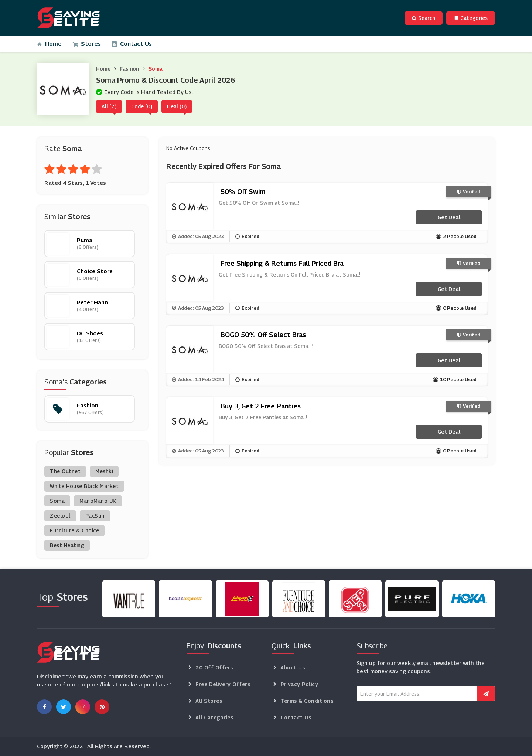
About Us (293, 667)
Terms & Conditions (307, 701)
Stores (87, 44)
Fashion (129, 69)
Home (49, 44)
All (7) (109, 106)
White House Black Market (84, 486)
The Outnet (65, 471)
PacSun (95, 516)
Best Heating (67, 545)
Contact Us (132, 44)
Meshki (104, 471)
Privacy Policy (299, 684)
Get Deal (449, 217)
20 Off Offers (214, 667)
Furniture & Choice (74, 530)
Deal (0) (177, 106)
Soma (156, 69)
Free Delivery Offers (223, 684)
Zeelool (60, 516)
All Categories (214, 717)
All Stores (209, 701)
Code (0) (142, 106)
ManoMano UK (98, 501)
